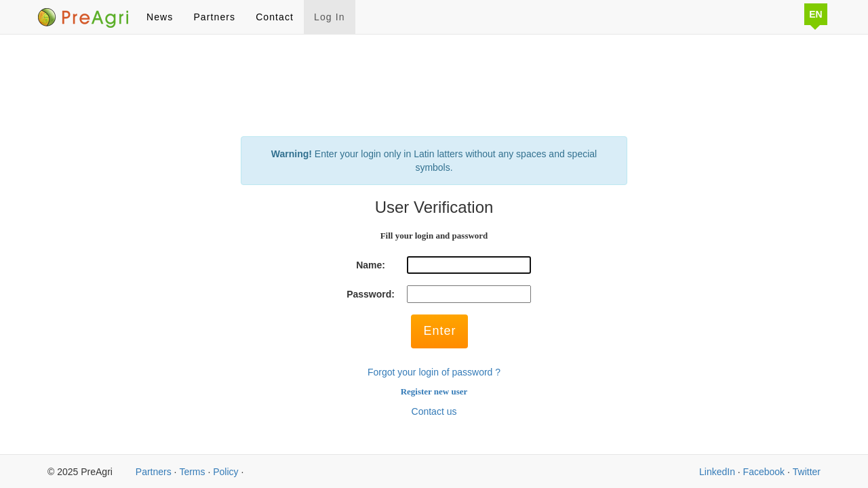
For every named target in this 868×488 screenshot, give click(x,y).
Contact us (434, 411)
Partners (214, 17)
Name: (371, 265)
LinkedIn (717, 472)
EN (815, 14)
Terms (192, 472)
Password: (371, 294)
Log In (330, 17)
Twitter (807, 472)
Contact (275, 17)
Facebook (764, 472)
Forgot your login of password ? (434, 372)
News (160, 17)
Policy (225, 472)
